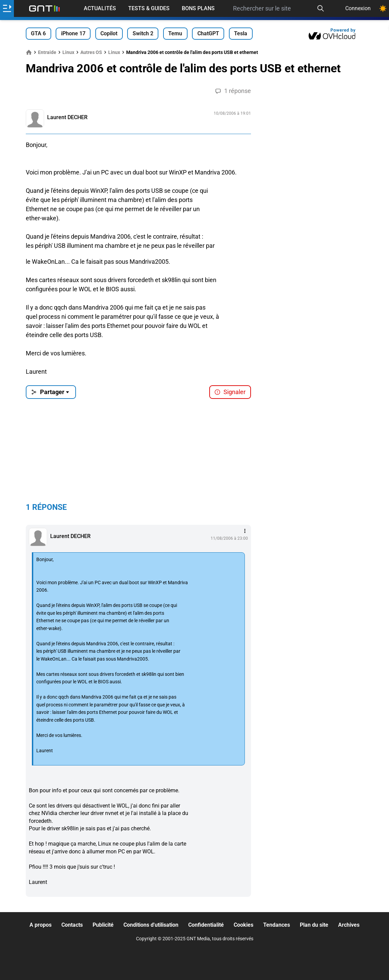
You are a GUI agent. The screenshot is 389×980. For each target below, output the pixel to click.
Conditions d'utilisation (151, 925)
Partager (51, 392)
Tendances (277, 925)
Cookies (244, 925)
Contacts (72, 925)
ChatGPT (208, 33)
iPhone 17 (73, 33)
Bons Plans (198, 8)
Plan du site (314, 925)
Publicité (103, 925)
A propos (41, 925)
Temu (175, 33)
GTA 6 (38, 33)
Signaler (230, 392)
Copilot (109, 33)
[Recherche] (320, 8)
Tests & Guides (149, 8)
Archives (349, 925)
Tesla (241, 33)
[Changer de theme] (383, 8)
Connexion (358, 8)
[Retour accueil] (44, 8)
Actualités (100, 8)
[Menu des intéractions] (245, 531)
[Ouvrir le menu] (7, 8)
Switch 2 (143, 33)
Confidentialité (206, 925)
